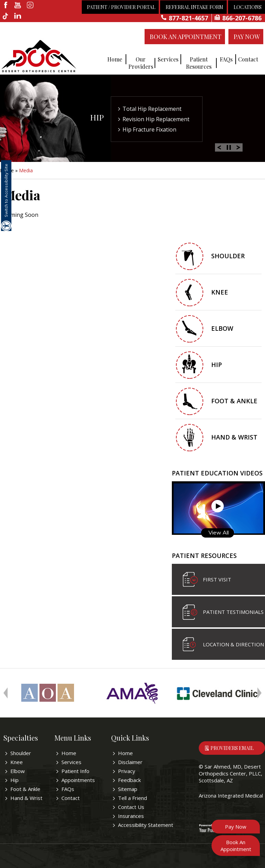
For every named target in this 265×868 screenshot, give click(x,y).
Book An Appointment (186, 37)
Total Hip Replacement (152, 109)
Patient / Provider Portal (121, 7)
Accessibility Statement (146, 825)
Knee (220, 292)
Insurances (131, 816)
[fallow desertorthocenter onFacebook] (6, 6)
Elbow (222, 328)
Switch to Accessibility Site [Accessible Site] (6, 190)
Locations (248, 7)
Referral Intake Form (194, 7)
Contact (248, 59)
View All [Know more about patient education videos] (219, 532)
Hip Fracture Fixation (149, 129)
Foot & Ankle (234, 401)
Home (115, 59)
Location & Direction (233, 644)
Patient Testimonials (233, 612)
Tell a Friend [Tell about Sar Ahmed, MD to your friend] (132, 798)
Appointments (78, 780)
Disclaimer (130, 762)
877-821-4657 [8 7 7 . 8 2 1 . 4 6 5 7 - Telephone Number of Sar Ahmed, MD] (188, 18)
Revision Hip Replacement (156, 119)
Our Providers (141, 63)
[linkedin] (18, 17)
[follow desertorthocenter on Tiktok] (6, 17)
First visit (217, 579)
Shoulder (228, 256)
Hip (97, 117)
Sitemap (128, 789)
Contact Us (131, 807)
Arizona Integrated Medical (231, 795)
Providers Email (232, 748)
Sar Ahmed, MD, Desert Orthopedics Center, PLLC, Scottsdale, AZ (230, 773)
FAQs (226, 59)
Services (168, 59)
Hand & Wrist (234, 437)
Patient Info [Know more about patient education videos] (75, 771)
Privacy (127, 771)
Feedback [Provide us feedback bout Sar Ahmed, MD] (129, 780)
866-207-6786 (242, 18)
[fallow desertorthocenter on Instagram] (30, 6)
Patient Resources (199, 63)
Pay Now (247, 37)
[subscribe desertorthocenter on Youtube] (18, 6)
